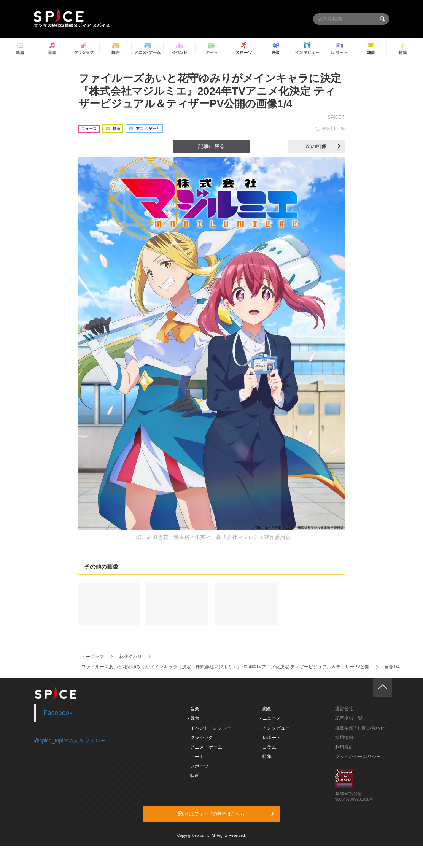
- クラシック (200, 738)
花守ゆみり (130, 657)
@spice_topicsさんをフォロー (70, 741)
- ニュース (270, 718)
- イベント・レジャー (209, 728)
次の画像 (323, 146)
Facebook (58, 713)
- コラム (268, 747)
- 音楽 (193, 709)
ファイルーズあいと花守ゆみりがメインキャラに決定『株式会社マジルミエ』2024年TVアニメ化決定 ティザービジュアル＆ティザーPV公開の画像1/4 (210, 91)
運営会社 (344, 709)
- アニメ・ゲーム (205, 747)
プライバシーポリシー (358, 757)
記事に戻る (211, 146)
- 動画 (266, 709)
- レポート (270, 738)
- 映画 (193, 776)
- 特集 (266, 757)
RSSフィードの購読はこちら (226, 814)
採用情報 (344, 738)
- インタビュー (275, 728)
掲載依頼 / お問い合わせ (360, 728)
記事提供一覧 (349, 718)
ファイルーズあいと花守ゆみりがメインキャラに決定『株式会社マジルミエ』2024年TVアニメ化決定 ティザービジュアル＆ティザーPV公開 (225, 667)
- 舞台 (193, 718)
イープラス (93, 657)
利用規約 (344, 747)
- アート (196, 757)
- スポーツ (198, 766)
